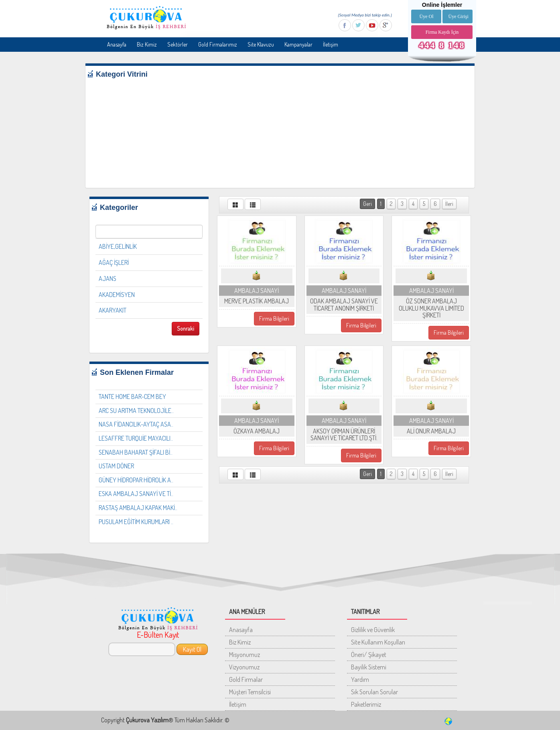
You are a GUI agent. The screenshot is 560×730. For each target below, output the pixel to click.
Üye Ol (426, 16)
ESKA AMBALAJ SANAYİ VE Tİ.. (136, 494)
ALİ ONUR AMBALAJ (431, 431)
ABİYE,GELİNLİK (118, 246)
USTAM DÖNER (116, 466)
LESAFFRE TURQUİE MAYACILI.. (136, 438)
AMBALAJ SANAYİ (257, 291)
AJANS (108, 279)
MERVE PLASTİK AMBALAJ (257, 301)
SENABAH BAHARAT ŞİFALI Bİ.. (136, 452)
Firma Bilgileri (274, 318)
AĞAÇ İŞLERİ (114, 262)
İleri (449, 204)
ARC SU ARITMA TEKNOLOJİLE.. (136, 411)
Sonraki (186, 328)
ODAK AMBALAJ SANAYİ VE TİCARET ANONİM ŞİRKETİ (344, 305)
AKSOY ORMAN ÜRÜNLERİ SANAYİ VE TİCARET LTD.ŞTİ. (344, 435)
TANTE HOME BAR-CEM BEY (132, 397)
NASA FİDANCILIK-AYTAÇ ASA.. (136, 424)
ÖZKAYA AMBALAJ (257, 431)
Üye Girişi (458, 16)
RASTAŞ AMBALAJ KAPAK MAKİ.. (138, 508)
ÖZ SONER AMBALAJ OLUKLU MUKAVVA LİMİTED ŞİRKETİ (431, 308)
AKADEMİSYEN (117, 295)
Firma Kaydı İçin (442, 32)
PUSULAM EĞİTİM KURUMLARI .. (136, 522)
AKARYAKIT (113, 310)
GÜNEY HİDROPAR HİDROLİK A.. (136, 480)
